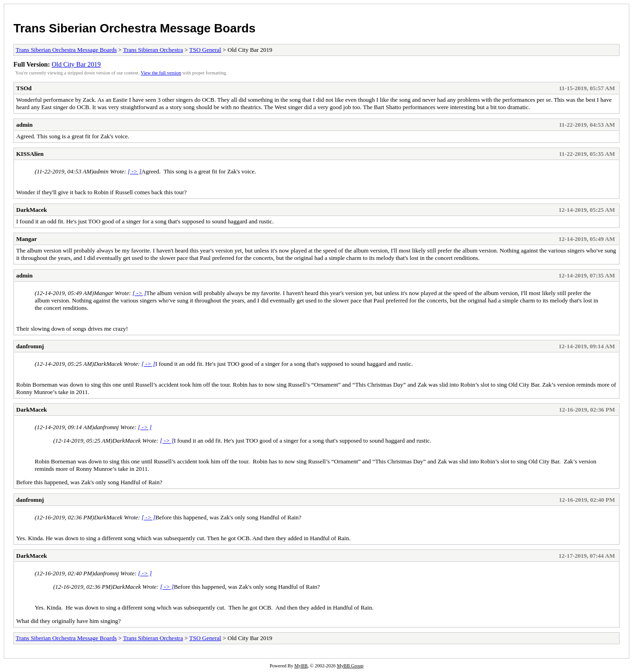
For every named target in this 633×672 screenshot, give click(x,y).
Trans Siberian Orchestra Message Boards (134, 28)
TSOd (24, 88)
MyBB (301, 666)
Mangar (27, 239)
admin (24, 125)
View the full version (161, 73)
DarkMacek (31, 210)
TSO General (205, 50)
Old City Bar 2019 (76, 64)
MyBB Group (350, 666)
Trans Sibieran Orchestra (153, 50)
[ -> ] (135, 171)
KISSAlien (30, 154)
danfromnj (30, 346)
